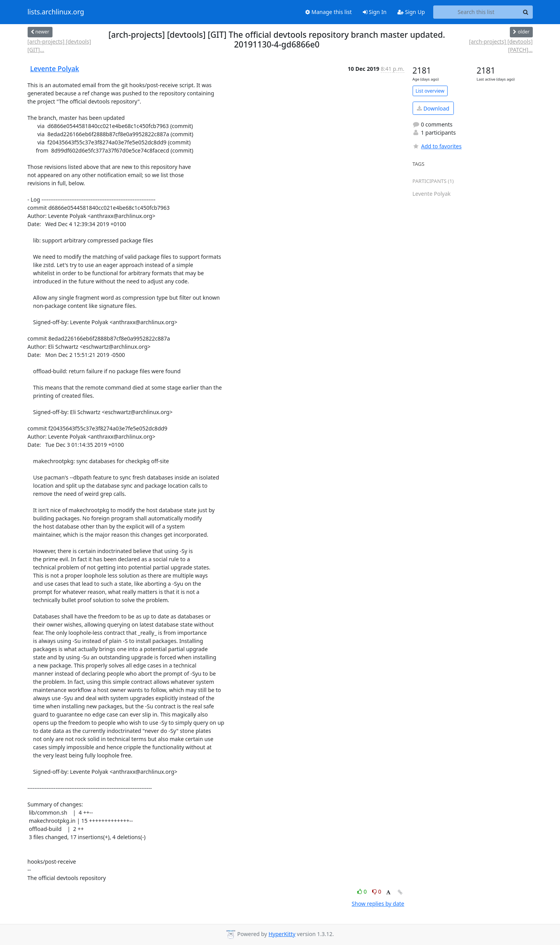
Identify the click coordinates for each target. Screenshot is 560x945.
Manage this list (329, 12)
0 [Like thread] (363, 891)
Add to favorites (437, 146)
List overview (430, 91)
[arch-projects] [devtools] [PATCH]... (501, 46)
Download (433, 108)
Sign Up (411, 12)
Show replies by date (378, 904)
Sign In (375, 12)
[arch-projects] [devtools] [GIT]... (59, 46)
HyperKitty (282, 934)
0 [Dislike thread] (377, 891)
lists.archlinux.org (56, 12)
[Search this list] (476, 12)
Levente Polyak (55, 69)
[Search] (526, 12)
